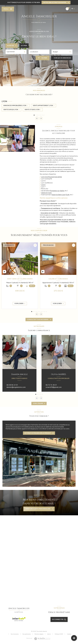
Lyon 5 (43, 185)
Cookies (69, 634)
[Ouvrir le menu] (8, 9)
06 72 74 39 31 (51, 385)
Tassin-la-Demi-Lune (58, 195)
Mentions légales (39, 634)
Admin (49, 634)
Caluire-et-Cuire (46, 193)
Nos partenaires (27, 634)
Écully (68, 195)
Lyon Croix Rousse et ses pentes (51, 177)
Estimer (24, 46)
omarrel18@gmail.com (54, 387)
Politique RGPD (59, 634)
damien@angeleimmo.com (16, 387)
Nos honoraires (15, 634)
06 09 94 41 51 (12, 385)
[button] (41, 118)
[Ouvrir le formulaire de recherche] (43, 58)
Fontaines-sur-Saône (57, 191)
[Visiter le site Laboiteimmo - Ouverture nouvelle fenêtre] (42, 639)
